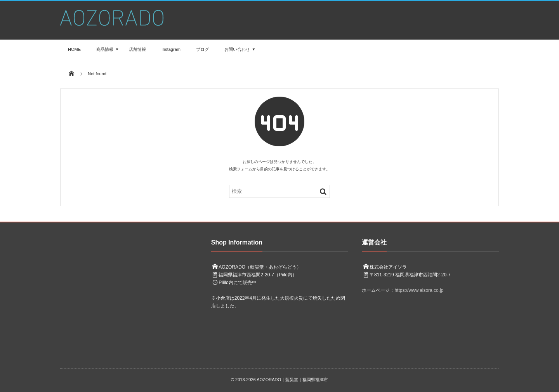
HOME (74, 49)
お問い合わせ (237, 49)
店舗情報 (137, 49)
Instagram (171, 49)
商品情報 (105, 49)
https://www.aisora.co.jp (419, 290)
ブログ (202, 49)
